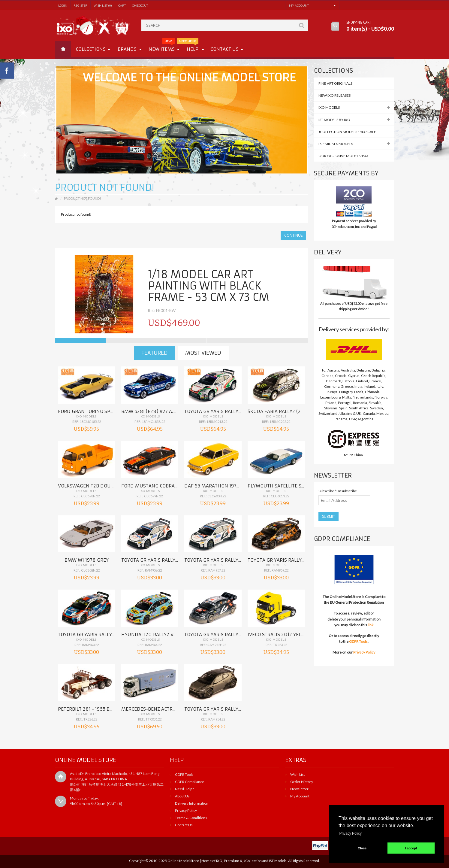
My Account (300, 796)
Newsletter (299, 789)
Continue (293, 235)
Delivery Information (192, 803)
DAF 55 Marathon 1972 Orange (222, 486)
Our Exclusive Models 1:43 (343, 156)
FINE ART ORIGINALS (335, 83)
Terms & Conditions (191, 818)
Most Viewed (203, 353)
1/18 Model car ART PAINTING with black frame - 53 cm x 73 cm (209, 286)
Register (80, 5)
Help (190, 47)
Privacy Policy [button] (350, 833)
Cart (122, 5)
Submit (328, 516)
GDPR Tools (358, 641)
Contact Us (184, 825)
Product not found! (82, 198)
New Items (162, 47)
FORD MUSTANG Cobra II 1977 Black (163, 486)
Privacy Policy (364, 652)
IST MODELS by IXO (334, 120)
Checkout (140, 5)
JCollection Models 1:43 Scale (347, 132)
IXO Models (86, 416)
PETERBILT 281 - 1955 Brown (91, 709)
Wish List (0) (103, 5)
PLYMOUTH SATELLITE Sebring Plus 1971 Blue (301, 486)
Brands (127, 49)
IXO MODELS (329, 107)
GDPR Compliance (190, 782)
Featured (155, 353)
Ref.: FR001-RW (162, 311)
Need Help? (184, 789)
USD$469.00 (174, 323)
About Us (182, 796)
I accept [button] (411, 848)
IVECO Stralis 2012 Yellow (279, 634)
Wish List (298, 774)
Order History (302, 782)
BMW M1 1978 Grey (87, 560)
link (371, 625)
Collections (91, 49)
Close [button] (362, 848)
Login (63, 5)
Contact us (224, 49)
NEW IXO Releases (334, 95)
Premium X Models (336, 144)
